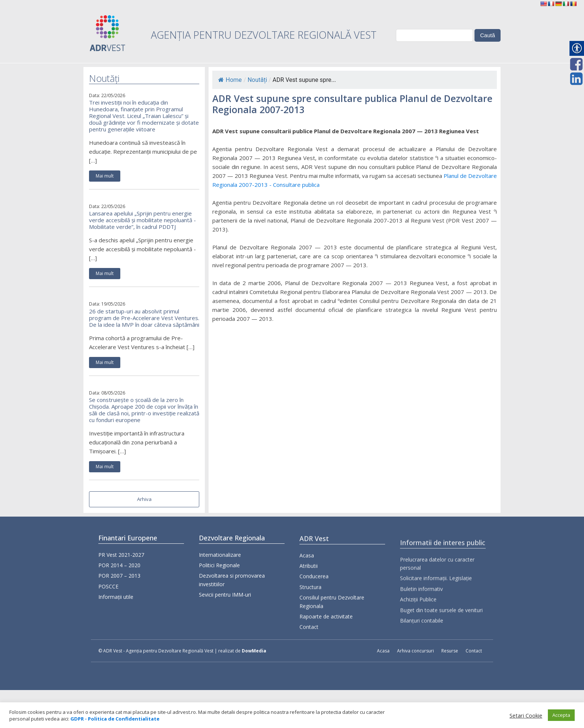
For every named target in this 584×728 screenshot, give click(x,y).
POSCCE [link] (108, 590)
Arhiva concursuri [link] (415, 651)
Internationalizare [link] (220, 568)
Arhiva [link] (144, 499)
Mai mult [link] (105, 176)
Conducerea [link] (314, 608)
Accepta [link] (561, 715)
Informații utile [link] (116, 601)
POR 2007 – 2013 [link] (119, 579)
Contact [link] (309, 659)
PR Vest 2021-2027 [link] (121, 558)
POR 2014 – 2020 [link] (119, 569)
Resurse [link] (450, 651)
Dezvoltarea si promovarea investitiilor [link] (232, 593)
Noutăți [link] (257, 80)
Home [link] (230, 80)
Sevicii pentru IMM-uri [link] (225, 608)
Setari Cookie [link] (526, 715)
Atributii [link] (309, 597)
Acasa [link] (307, 587)
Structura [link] (310, 618)
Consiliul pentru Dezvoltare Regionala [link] (332, 633)
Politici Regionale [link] (219, 578)
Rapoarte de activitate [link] (326, 648)
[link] (543, 4)
